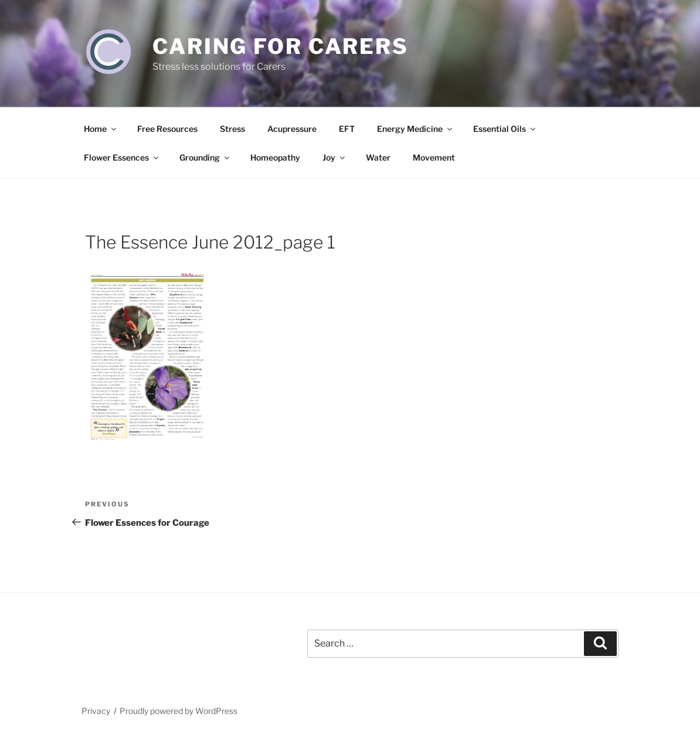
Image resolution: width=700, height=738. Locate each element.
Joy (334, 157)
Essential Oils (505, 129)
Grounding (205, 157)
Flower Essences (122, 157)
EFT (347, 129)
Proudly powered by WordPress (179, 711)
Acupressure (292, 129)
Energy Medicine (415, 129)
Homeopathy (275, 157)
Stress (232, 129)
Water (378, 157)
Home (101, 129)
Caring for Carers (281, 46)
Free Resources (167, 129)
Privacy (96, 711)
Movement (434, 157)
